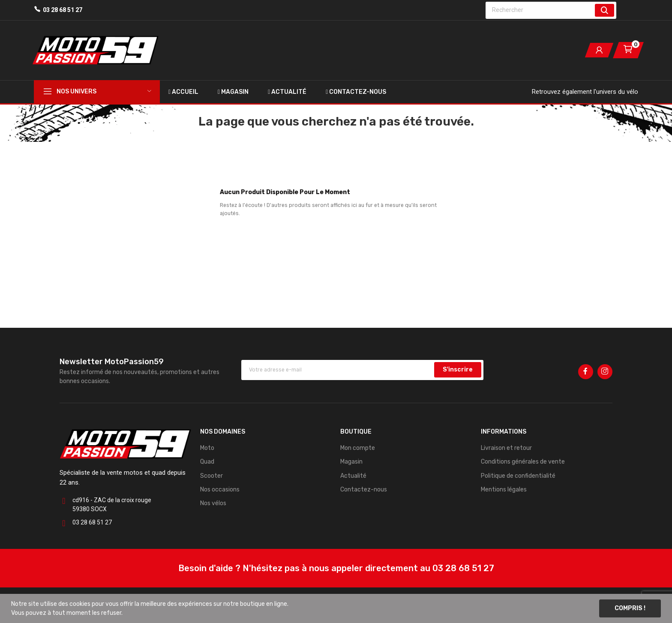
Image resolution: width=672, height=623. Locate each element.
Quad (207, 462)
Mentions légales (504, 490)
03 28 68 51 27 (63, 10)
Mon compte (358, 448)
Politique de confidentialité (518, 476)
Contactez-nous (364, 490)
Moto (207, 448)
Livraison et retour (506, 448)
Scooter (211, 476)
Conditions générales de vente (523, 462)
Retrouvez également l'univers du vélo (585, 92)
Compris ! (630, 608)
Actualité (353, 476)
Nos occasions (220, 490)
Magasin (351, 462)
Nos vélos (213, 503)
